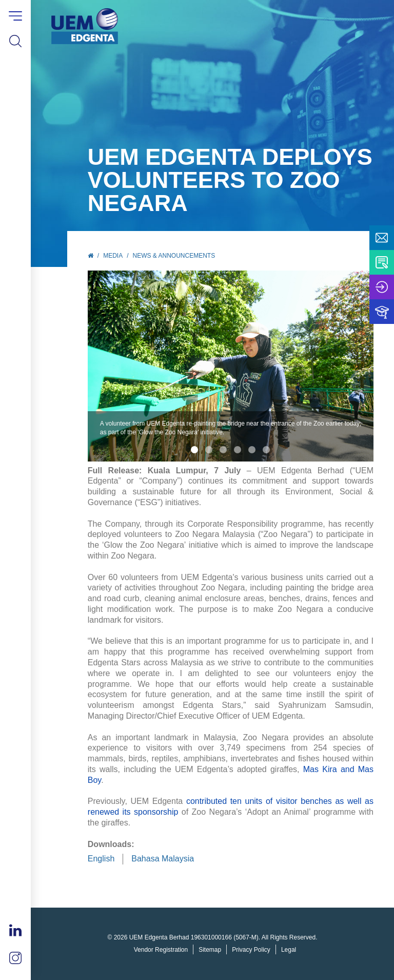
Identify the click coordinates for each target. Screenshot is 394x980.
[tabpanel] (231, 366)
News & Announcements (174, 256)
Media (113, 256)
